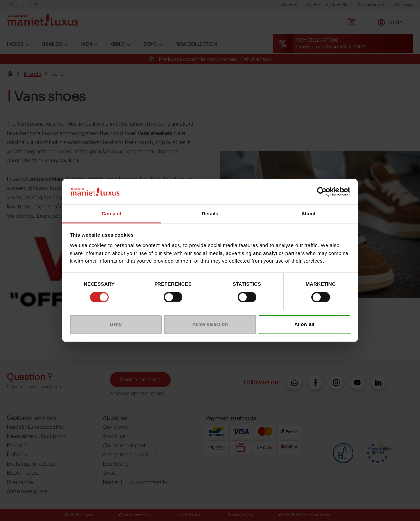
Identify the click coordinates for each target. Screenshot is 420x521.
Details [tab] (210, 213)
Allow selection (210, 324)
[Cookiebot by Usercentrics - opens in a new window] (322, 192)
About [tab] (308, 213)
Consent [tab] (112, 213)
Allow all (304, 324)
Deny (116, 324)
